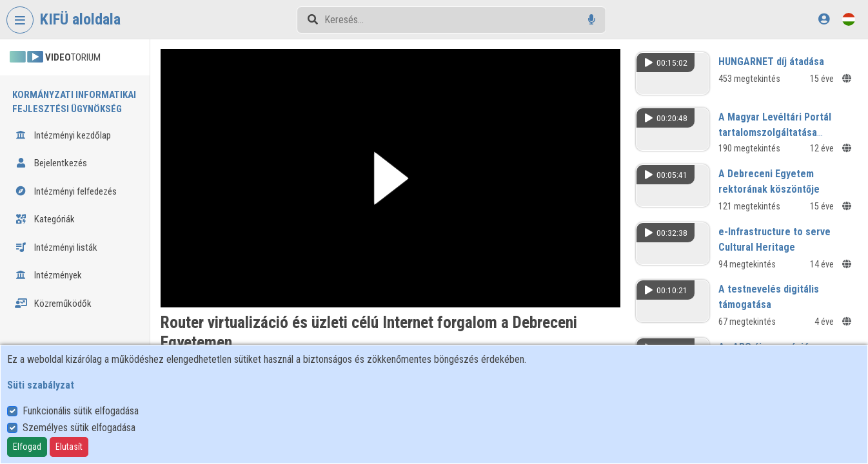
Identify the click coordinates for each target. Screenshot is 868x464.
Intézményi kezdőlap (63, 135)
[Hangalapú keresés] (592, 20)
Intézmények (48, 275)
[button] (390, 178)
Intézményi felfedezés (66, 191)
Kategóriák (45, 219)
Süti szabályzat (41, 385)
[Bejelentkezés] (824, 19)
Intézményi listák (56, 247)
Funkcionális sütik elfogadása (81, 411)
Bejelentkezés (51, 163)
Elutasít (69, 447)
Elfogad (27, 447)
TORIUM (55, 57)
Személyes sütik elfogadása (79, 428)
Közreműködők (53, 304)
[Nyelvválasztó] (849, 19)
